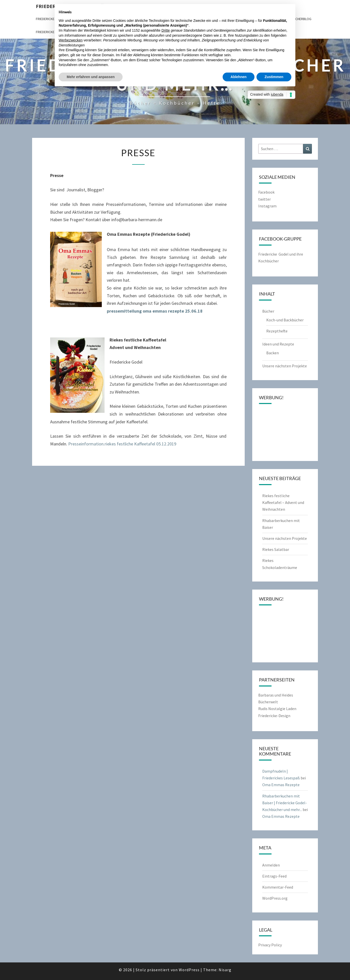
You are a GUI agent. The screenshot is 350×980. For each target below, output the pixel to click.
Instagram (267, 206)
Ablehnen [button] (239, 77)
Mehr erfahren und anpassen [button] (91, 77)
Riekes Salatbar (276, 549)
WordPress (189, 970)
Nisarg (225, 970)
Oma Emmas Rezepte (281, 785)
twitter (265, 199)
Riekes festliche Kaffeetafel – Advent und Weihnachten (283, 502)
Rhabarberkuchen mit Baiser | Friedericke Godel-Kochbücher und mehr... (285, 803)
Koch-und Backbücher (285, 320)
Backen (273, 353)
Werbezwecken (71, 40)
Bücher (268, 311)
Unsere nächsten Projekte (285, 366)
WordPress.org (275, 898)
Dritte (166, 30)
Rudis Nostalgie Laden (277, 709)
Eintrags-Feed (274, 876)
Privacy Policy (270, 945)
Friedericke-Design (274, 716)
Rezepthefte (277, 331)
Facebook (266, 192)
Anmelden (271, 865)
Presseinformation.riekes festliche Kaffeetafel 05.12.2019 (122, 444)
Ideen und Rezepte (278, 344)
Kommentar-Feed (278, 887)
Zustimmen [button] (274, 77)
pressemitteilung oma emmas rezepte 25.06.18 (155, 311)
